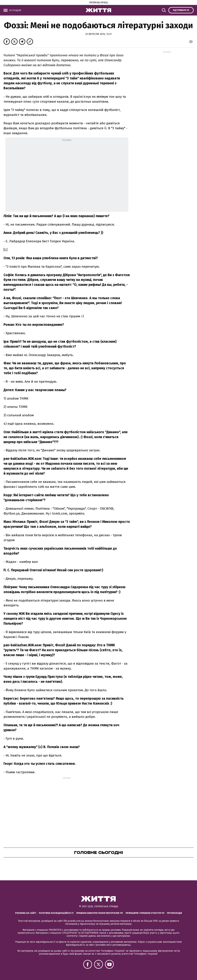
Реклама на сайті (26, 913)
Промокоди (174, 913)
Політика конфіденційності (56, 913)
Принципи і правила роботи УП (145, 913)
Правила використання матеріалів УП (100, 913)
